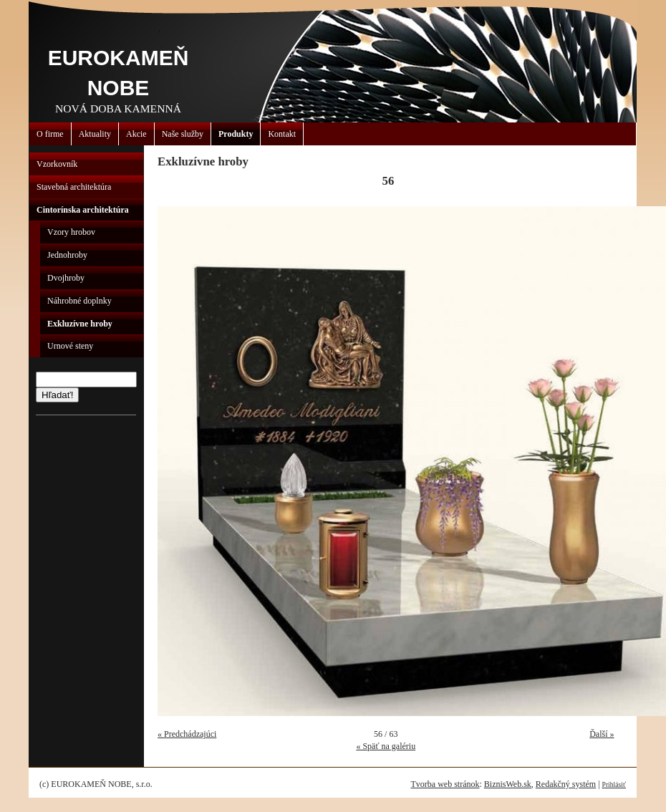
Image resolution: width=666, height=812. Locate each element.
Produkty (236, 134)
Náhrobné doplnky (79, 301)
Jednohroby (67, 255)
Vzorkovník (57, 164)
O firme (50, 134)
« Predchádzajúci (187, 734)
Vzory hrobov (71, 232)
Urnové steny (70, 346)
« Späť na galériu (386, 746)
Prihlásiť (614, 784)
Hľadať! (57, 395)
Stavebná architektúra (74, 187)
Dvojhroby (66, 278)
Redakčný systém (566, 784)
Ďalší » (602, 734)
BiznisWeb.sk (508, 784)
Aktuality (95, 134)
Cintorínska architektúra (83, 210)
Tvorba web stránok (445, 784)
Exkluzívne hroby (80, 324)
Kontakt (282, 134)
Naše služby (183, 134)
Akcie (136, 134)
